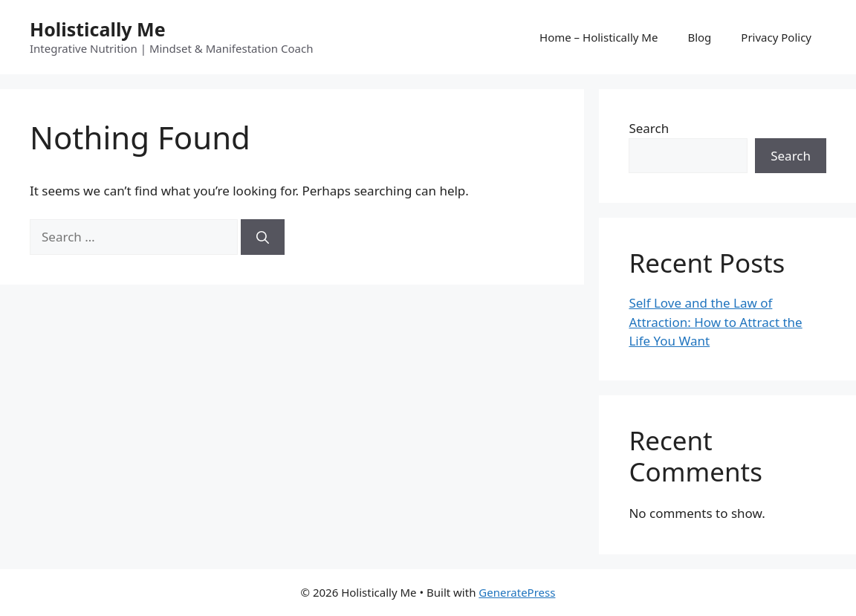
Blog (699, 37)
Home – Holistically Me (599, 37)
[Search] (263, 237)
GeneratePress (517, 592)
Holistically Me (98, 29)
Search (649, 128)
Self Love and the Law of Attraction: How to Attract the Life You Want (715, 322)
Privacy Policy (776, 37)
